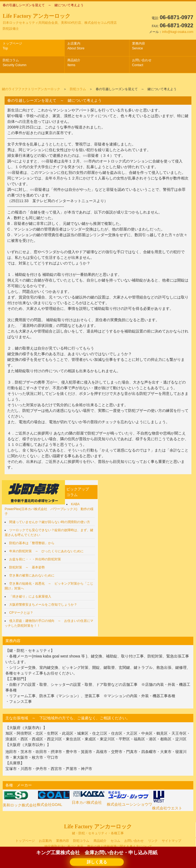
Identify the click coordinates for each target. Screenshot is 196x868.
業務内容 (139, 46)
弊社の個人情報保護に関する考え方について (120, 846)
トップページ (12, 46)
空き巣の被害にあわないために (32, 575)
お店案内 (76, 46)
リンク (153, 841)
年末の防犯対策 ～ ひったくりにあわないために (46, 551)
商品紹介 (74, 63)
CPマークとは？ (21, 613)
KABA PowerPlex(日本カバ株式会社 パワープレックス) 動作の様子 (49, 509)
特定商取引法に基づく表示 (64, 846)
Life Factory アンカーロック (60, 22)
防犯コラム (15, 63)
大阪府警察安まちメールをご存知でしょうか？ (43, 605)
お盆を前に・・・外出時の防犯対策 (35, 559)
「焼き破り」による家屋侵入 (30, 596)
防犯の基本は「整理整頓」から (32, 543)
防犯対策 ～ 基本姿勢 (27, 567)
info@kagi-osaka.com (178, 32)
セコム (115, 841)
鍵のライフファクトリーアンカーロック (31, 89)
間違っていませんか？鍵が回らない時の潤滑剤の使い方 (50, 522)
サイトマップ (171, 841)
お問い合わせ (142, 63)
